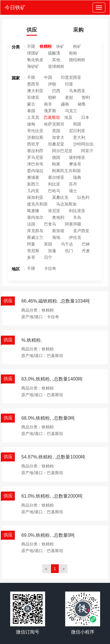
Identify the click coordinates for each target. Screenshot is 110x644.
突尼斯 (33, 251)
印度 (69, 84)
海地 (56, 237)
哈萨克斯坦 (54, 124)
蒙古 (31, 104)
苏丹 (73, 184)
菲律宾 (33, 97)
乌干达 (67, 244)
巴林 (86, 244)
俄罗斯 (50, 111)
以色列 (83, 197)
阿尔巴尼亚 (62, 151)
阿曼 (31, 244)
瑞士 (73, 191)
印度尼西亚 (71, 77)
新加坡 (58, 231)
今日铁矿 (15, 8)
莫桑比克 (60, 197)
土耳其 (33, 117)
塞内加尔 (35, 217)
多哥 (31, 257)
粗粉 (73, 53)
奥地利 (58, 217)
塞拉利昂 (35, 151)
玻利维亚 (77, 157)
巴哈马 (54, 191)
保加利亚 (35, 197)
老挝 (69, 97)
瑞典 (77, 177)
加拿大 (58, 137)
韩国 (77, 124)
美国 (56, 131)
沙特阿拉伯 (83, 144)
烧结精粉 (77, 60)
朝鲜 (52, 97)
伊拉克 (75, 237)
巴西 (56, 91)
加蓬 (52, 251)
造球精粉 (56, 66)
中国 (48, 77)
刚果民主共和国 (66, 171)
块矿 (60, 46)
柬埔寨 (33, 177)
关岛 (77, 217)
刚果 (56, 164)
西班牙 (33, 144)
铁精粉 (46, 46)
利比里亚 (77, 211)
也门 (69, 251)
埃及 (68, 117)
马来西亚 (77, 91)
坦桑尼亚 (56, 144)
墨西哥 (33, 84)
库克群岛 (35, 231)
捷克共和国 (37, 204)
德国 (56, 157)
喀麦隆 (33, 211)
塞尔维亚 (56, 177)
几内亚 (33, 191)
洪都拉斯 (35, 137)
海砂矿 (33, 66)
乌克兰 (71, 111)
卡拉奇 (50, 268)
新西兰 (33, 184)
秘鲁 (82, 104)
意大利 (79, 137)
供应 (32, 30)
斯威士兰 (35, 237)
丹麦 (86, 251)
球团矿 (33, 53)
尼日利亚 (77, 131)
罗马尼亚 (35, 157)
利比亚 (54, 184)
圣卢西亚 (81, 231)
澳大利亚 (35, 91)
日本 (85, 117)
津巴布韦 (35, 164)
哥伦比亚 (35, 131)
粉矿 (77, 46)
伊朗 (52, 84)
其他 (56, 60)
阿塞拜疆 (73, 224)
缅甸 (31, 124)
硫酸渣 (54, 53)
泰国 (31, 111)
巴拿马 (50, 224)
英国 (48, 244)
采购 (78, 30)
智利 (86, 97)
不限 (31, 46)
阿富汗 (87, 151)
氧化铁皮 (35, 60)
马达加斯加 (66, 204)
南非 (48, 104)
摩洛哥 (75, 164)
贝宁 (48, 257)
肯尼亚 (54, 211)
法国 (31, 224)
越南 (65, 104)
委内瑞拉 (35, 171)
